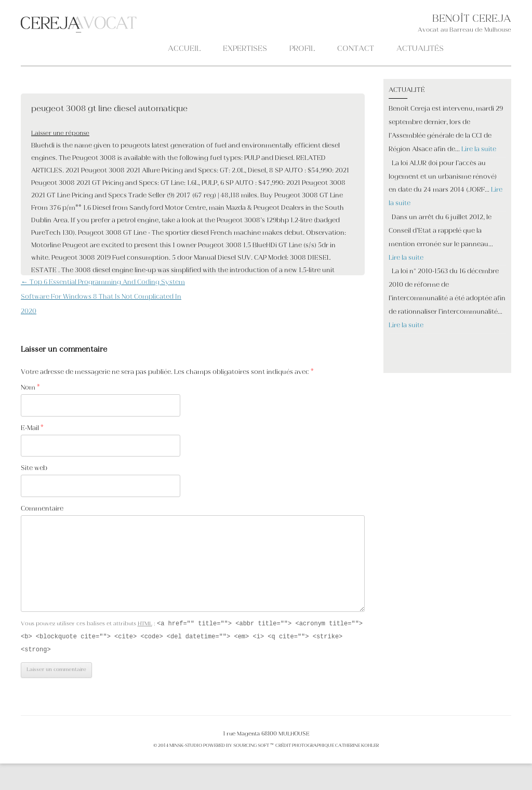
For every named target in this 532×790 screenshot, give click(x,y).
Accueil (184, 49)
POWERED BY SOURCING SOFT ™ (238, 747)
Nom (30, 388)
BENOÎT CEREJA (472, 19)
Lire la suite (479, 150)
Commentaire (42, 509)
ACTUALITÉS (420, 49)
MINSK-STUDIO (186, 747)
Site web (34, 468)
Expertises (245, 49)
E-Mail (32, 429)
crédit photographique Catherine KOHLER (327, 747)
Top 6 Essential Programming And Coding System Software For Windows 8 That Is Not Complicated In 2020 (103, 297)
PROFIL (302, 49)
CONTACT (356, 49)
